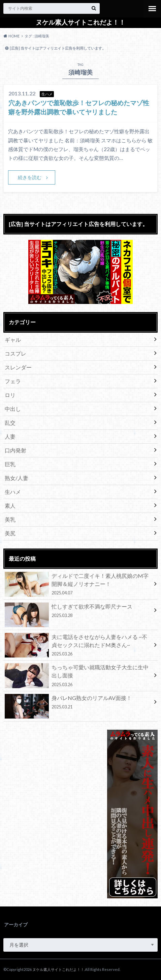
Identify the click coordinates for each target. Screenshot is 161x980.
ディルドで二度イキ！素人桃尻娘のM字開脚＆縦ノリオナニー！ (78, 584)
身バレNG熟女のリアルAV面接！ (78, 703)
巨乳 (10, 464)
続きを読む (30, 177)
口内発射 (15, 450)
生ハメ (13, 492)
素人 (10, 506)
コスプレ (15, 353)
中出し (13, 409)
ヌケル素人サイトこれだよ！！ (80, 22)
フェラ (13, 381)
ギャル (13, 340)
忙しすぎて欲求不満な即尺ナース (78, 612)
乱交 (10, 423)
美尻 (10, 533)
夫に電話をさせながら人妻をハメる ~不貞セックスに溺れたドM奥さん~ (78, 645)
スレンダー (18, 367)
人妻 (10, 436)
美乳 (10, 519)
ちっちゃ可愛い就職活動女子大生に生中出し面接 (78, 676)
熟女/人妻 (17, 478)
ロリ (10, 395)
